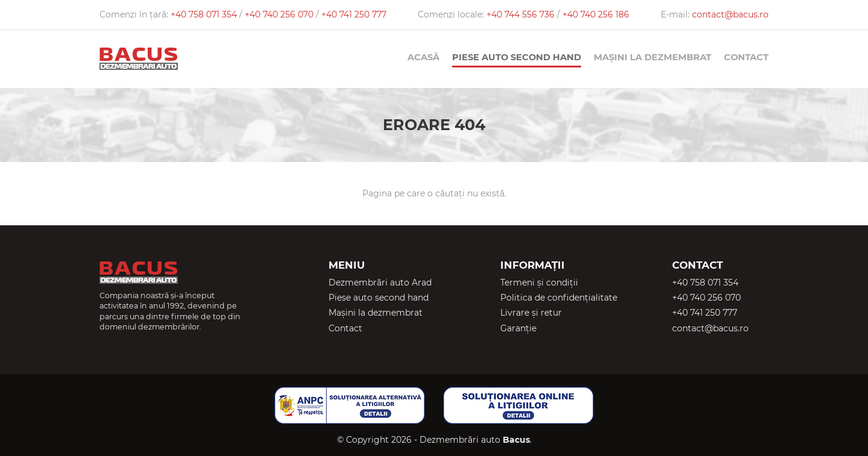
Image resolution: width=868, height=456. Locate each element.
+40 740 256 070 (280, 14)
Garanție (518, 328)
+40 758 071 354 (205, 14)
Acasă (423, 57)
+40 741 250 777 (354, 14)
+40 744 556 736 (522, 14)
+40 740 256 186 (596, 14)
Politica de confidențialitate (559, 298)
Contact (746, 57)
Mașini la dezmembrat (653, 57)
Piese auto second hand (517, 57)
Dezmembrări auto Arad (380, 283)
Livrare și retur (531, 313)
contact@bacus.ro (730, 14)
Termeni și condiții (539, 283)
